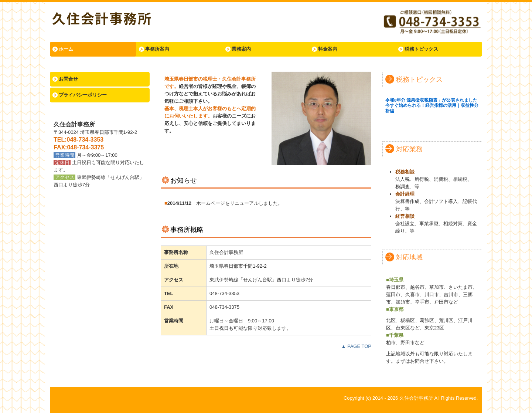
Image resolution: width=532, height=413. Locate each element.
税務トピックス (421, 49)
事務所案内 (157, 49)
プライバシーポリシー (83, 95)
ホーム (66, 49)
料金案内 (328, 49)
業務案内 (241, 49)
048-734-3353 (85, 140)
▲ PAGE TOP (356, 346)
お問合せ (68, 79)
